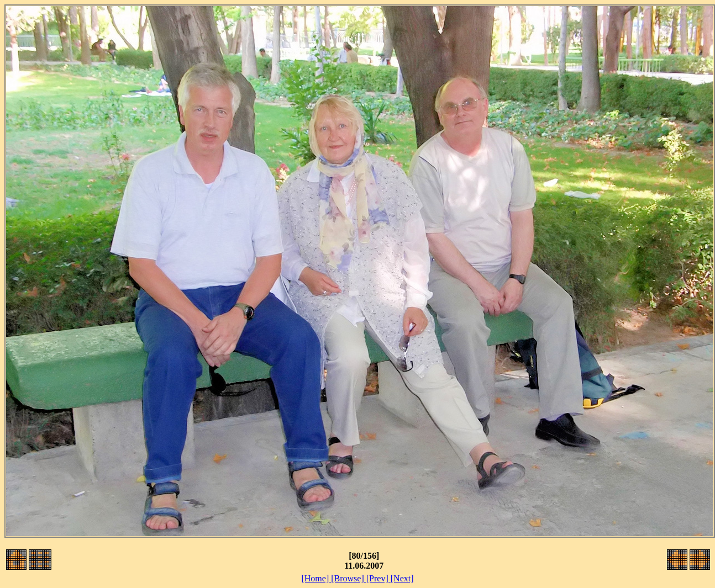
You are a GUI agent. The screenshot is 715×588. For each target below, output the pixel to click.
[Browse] (349, 578)
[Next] (402, 578)
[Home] (316, 578)
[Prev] (378, 578)
